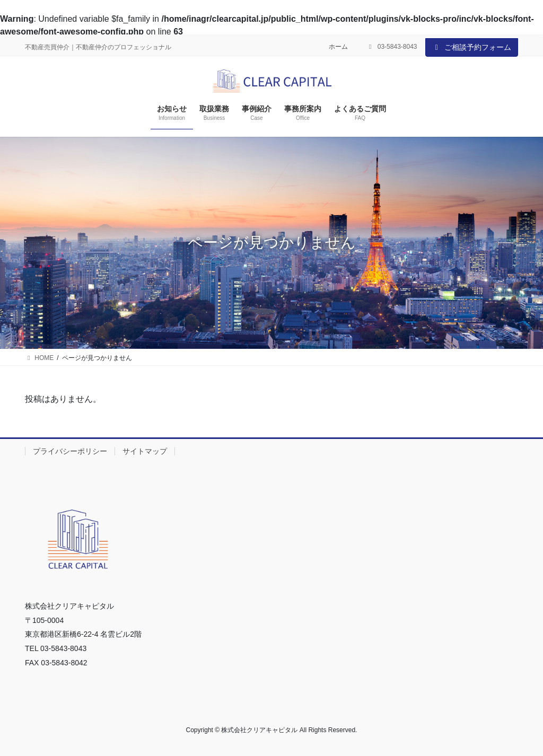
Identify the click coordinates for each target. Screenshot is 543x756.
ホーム (338, 47)
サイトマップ (145, 451)
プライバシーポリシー (70, 451)
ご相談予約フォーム (472, 47)
